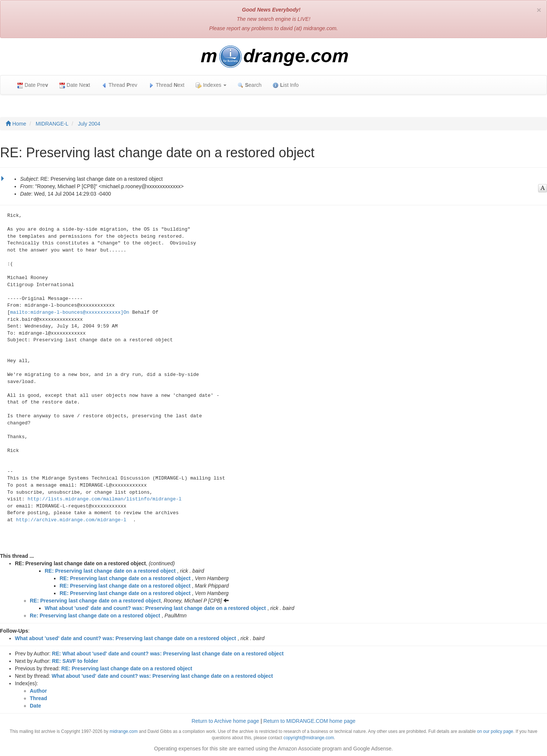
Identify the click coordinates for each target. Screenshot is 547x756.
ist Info (286, 85)
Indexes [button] (211, 85)
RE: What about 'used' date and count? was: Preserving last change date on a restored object (168, 654)
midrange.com (123, 731)
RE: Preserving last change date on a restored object (110, 571)
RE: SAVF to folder (75, 661)
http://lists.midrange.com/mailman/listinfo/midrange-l (104, 499)
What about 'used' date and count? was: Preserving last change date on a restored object (155, 608)
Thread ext (167, 85)
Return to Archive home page (225, 721)
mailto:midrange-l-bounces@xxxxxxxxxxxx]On (70, 312)
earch (249, 85)
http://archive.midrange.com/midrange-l (71, 520)
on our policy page (495, 731)
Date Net (75, 85)
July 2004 (89, 124)
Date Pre (33, 85)
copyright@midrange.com (309, 738)
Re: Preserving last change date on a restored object (95, 616)
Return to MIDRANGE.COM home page (309, 721)
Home (16, 124)
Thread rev (119, 85)
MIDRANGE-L (52, 124)
